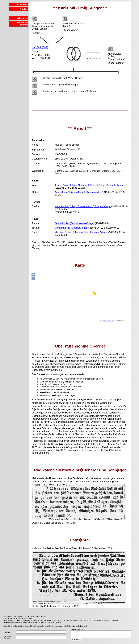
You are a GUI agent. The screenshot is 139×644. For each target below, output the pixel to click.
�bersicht (22, 18)
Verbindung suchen (22, 24)
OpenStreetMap (108, 321)
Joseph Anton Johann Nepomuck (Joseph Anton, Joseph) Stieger (89, 185)
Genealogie (22, 4)
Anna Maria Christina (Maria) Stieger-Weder (78, 192)
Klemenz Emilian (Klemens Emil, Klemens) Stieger (81, 232)
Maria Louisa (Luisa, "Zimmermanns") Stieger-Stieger (83, 206)
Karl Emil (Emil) (40, 47)
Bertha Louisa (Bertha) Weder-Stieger (74, 223)
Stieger (36, 51)
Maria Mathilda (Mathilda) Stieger (72, 228)
